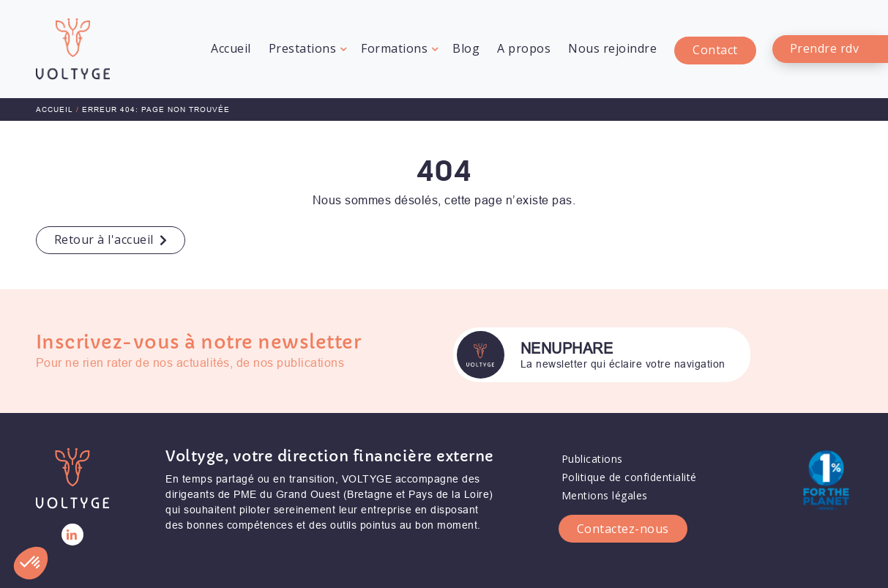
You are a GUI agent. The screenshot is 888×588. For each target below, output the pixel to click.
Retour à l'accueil (104, 239)
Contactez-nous (623, 521)
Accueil (231, 48)
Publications (592, 451)
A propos (524, 48)
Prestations (303, 48)
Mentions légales (605, 488)
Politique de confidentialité (629, 470)
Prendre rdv (825, 48)
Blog (466, 48)
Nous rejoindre (612, 48)
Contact (715, 51)
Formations (394, 48)
